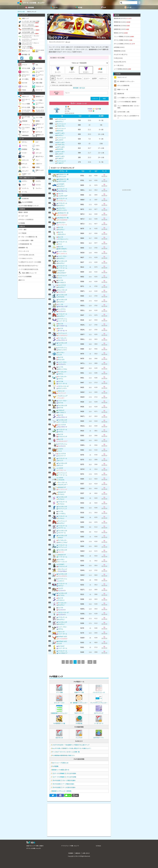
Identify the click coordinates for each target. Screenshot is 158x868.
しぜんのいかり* (63, 441)
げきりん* (61, 586)
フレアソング (62, 393)
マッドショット (61, 119)
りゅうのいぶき (62, 261)
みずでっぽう (61, 133)
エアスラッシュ (62, 319)
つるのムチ (61, 410)
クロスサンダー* (63, 484)
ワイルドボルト (62, 571)
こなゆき (60, 468)
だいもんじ (61, 494)
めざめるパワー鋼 (63, 179)
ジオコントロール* (63, 386)
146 (90, 662)
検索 (104, 99)
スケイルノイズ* (63, 306)
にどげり (60, 588)
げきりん (60, 374)
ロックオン (61, 352)
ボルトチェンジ (62, 569)
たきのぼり (61, 184)
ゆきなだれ (61, 297)
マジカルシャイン (63, 239)
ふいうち (60, 280)
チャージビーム (62, 482)
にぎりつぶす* (62, 176)
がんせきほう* (62, 273)
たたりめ (60, 381)
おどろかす (61, 646)
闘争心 (54, 82)
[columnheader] (62, 116)
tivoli (69, 42)
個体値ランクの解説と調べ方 (61, 770)
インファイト (62, 292)
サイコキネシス (62, 253)
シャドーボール (62, 321)
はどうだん (61, 595)
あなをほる (60, 131)
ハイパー (72, 70)
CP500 (100, 70)
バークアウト (62, 309)
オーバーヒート (62, 330)
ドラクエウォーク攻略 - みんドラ (70, 846)
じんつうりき (62, 285)
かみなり (60, 537)
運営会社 (78, 853)
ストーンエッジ (62, 422)
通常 (53, 78)
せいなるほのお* (63, 215)
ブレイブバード (62, 340)
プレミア (60, 78)
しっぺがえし (62, 513)
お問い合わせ (86, 853)
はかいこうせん (62, 369)
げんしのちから (62, 576)
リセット (95, 99)
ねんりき (60, 227)
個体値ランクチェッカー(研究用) (62, 791)
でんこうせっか (62, 290)
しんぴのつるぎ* (63, 196)
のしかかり (60, 140)
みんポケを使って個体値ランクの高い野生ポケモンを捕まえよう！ (72, 748)
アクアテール (62, 528)
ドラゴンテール (62, 189)
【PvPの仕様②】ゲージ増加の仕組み (63, 784)
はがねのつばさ (62, 636)
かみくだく (61, 552)
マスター (86, 70)
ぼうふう (60, 460)
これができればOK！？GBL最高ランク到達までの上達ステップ (71, 745)
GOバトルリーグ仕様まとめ (60, 763)
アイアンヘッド (62, 509)
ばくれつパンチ (62, 436)
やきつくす (61, 391)
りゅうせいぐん (62, 191)
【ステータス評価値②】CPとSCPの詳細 (64, 777)
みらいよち (61, 359)
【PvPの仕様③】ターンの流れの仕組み (64, 787)
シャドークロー (62, 251)
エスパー (87, 78)
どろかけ (60, 449)
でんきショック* (63, 396)
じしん (60, 244)
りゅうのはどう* (63, 653)
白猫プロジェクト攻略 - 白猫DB (35, 846)
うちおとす (61, 271)
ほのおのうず (62, 487)
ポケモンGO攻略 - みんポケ (34, 3)
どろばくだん (61, 126)
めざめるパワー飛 (63, 218)
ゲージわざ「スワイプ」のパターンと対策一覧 (66, 752)
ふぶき (60, 345)
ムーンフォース (62, 225)
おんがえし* (60, 121)
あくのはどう (62, 282)
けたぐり (60, 194)
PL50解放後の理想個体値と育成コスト (63, 755)
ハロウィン (103, 78)
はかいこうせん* (63, 542)
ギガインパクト (62, 210)
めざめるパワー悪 (63, 174)
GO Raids (98, 846)
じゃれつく (61, 581)
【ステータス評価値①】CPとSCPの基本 (64, 773)
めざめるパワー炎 (63, 213)
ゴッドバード (62, 456)
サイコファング (62, 489)
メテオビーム (62, 200)
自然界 (94, 78)
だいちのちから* (63, 335)
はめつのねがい (62, 249)
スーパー (58, 70)
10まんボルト (62, 234)
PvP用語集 (55, 766)
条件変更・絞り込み (79, 88)
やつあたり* (60, 158)
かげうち (60, 403)
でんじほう (61, 398)
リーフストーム (62, 326)
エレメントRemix (64, 82)
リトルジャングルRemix (73, 78)
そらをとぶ (61, 600)
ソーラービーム (62, 268)
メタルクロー (62, 208)
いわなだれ (61, 480)
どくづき (60, 304)
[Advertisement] (79, 819)
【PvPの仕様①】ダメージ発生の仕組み (64, 780)
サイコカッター (62, 338)
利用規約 (71, 853)
